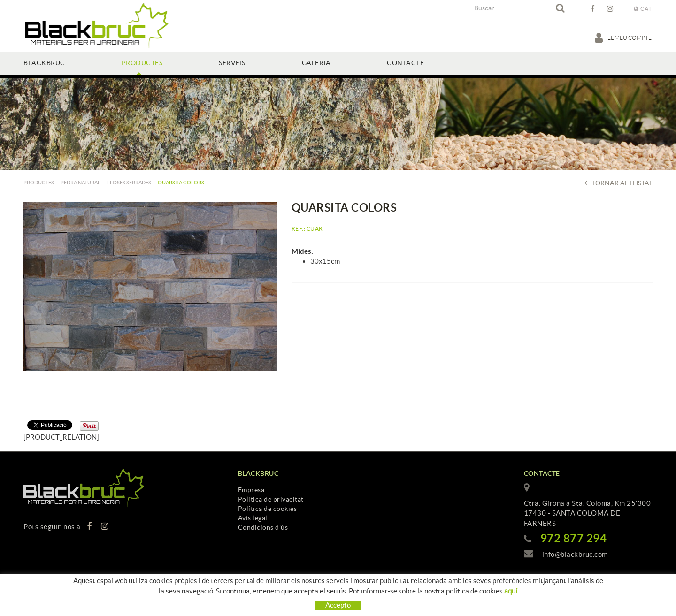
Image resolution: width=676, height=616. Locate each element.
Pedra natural (81, 183)
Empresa (251, 490)
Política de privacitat (271, 499)
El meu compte (624, 38)
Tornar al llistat (618, 183)
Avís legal (253, 518)
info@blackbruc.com (575, 554)
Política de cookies (268, 509)
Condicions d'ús (263, 527)
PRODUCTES (39, 183)
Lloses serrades (129, 183)
